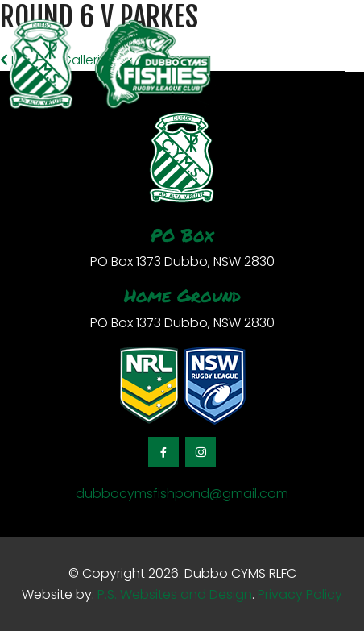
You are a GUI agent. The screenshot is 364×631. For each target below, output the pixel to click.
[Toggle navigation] (354, 64)
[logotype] (109, 65)
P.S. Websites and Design (173, 594)
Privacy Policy (300, 594)
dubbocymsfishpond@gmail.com (182, 494)
